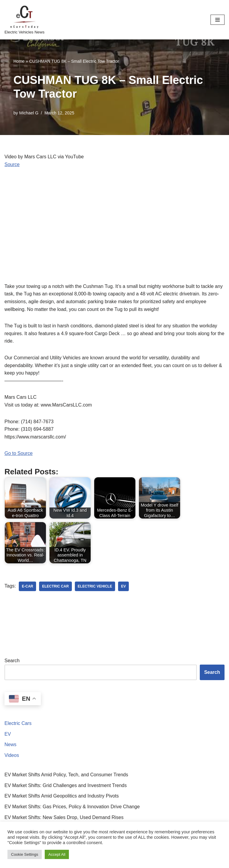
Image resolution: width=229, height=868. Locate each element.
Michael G (29, 113)
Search (12, 661)
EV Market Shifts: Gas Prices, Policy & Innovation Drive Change (72, 807)
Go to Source (18, 453)
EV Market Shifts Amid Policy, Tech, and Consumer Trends (66, 775)
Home (19, 61)
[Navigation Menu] (218, 20)
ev (123, 586)
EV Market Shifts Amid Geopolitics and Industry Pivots (62, 796)
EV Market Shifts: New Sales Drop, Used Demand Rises (64, 817)
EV (8, 734)
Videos (12, 755)
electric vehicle (95, 586)
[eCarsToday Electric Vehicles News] (24, 20)
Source (12, 164)
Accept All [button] (57, 854)
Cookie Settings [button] (25, 854)
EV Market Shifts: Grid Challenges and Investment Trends (66, 785)
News (10, 744)
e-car (27, 586)
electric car (55, 586)
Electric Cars (18, 723)
